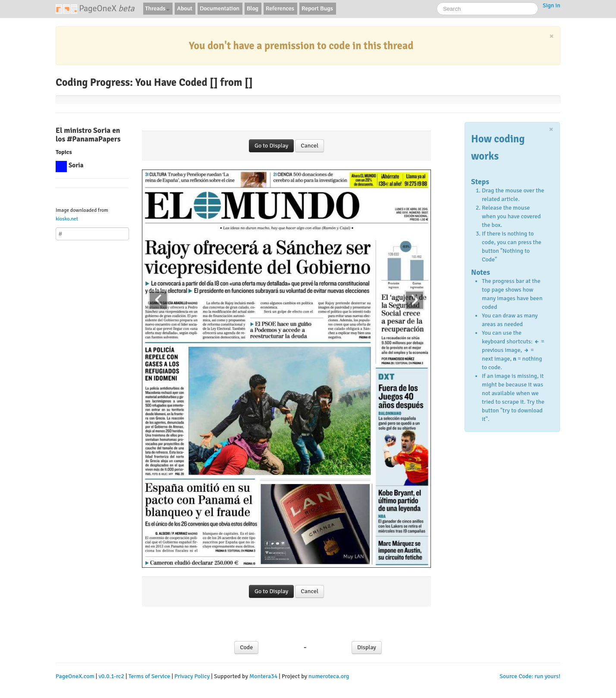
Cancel (310, 146)
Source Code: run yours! (530, 676)
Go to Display (271, 146)
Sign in (552, 5)
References (280, 8)
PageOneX (95, 8)
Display (367, 647)
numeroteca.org (329, 676)
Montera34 (263, 676)
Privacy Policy (192, 676)
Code (246, 647)
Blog (253, 8)
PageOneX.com (75, 676)
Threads (158, 8)
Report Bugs (317, 8)
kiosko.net (67, 219)
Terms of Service (149, 676)
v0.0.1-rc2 (111, 676)
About (185, 8)
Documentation (220, 8)
